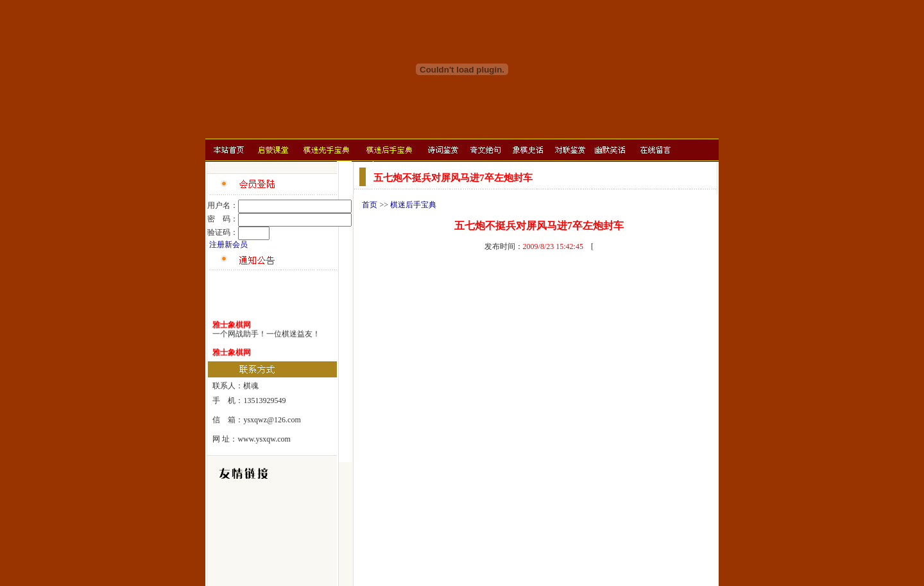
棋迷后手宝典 (413, 205)
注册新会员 (228, 245)
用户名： (223, 205)
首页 (370, 205)
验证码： (223, 232)
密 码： (223, 219)
